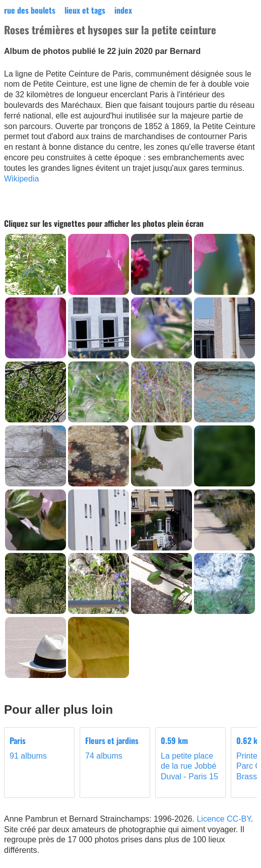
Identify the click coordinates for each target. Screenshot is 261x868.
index (123, 10)
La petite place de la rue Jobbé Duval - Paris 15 (190, 758)
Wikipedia (21, 179)
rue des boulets (30, 10)
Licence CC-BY (223, 819)
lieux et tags (85, 10)
